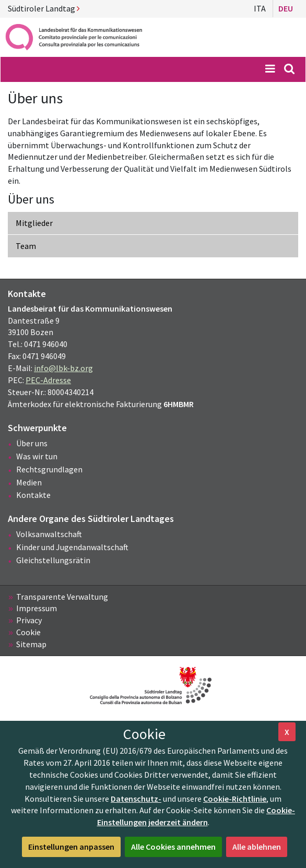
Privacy (29, 620)
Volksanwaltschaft (49, 534)
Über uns (32, 443)
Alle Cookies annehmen (173, 847)
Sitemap (31, 644)
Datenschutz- (136, 799)
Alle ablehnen (257, 847)
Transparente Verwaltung (62, 597)
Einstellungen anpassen (71, 847)
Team (26, 246)
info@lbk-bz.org (63, 368)
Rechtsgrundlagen (49, 469)
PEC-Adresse (48, 380)
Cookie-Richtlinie (235, 799)
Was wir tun (37, 456)
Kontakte (33, 495)
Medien (29, 482)
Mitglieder (34, 223)
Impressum (37, 608)
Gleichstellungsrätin (53, 560)
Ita (260, 8)
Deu (286, 8)
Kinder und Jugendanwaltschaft (72, 547)
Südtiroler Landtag (44, 8)
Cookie (28, 632)
